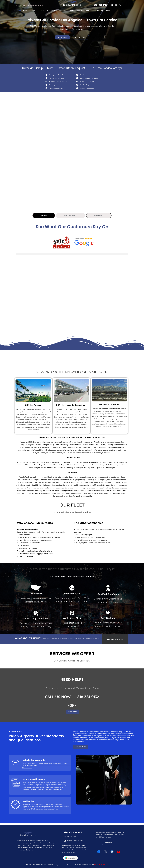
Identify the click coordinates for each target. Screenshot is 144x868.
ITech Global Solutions (103, 865)
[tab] (44, 215)
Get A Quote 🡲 (115, 639)
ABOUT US (26, 10)
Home (19, 10)
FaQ (94, 10)
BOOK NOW (80, 10)
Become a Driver (104, 10)
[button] (45, 10)
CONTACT (71, 10)
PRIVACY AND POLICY (59, 10)
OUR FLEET (35, 10)
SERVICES (44, 10)
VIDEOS (88, 10)
